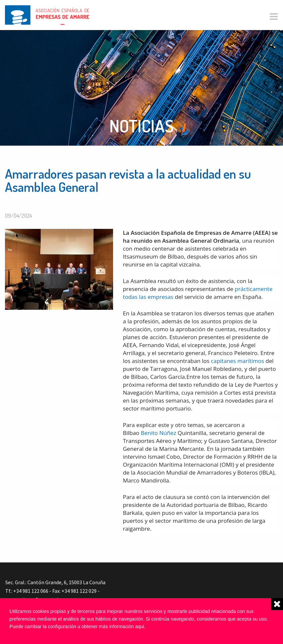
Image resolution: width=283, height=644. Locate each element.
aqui (140, 626)
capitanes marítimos (238, 361)
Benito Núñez (159, 433)
